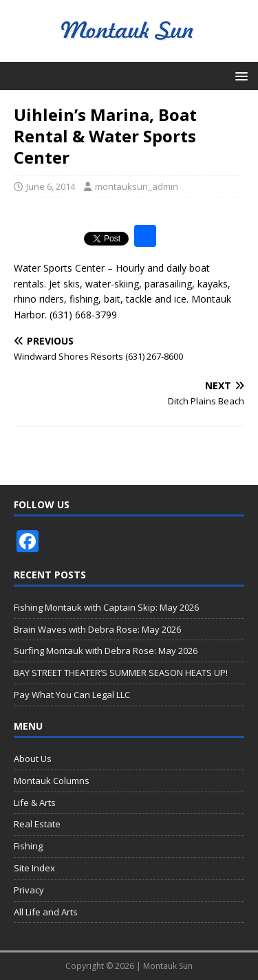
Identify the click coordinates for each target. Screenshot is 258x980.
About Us (33, 759)
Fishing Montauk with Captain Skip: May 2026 (106, 607)
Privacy (29, 890)
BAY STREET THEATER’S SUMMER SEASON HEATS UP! (121, 673)
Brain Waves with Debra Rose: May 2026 (97, 629)
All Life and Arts (46, 912)
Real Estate (37, 824)
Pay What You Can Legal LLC (72, 695)
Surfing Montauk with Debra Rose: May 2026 (106, 651)
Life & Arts (35, 803)
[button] (239, 75)
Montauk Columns (52, 781)
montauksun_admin (137, 186)
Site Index (34, 868)
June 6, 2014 (51, 186)
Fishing (28, 846)
